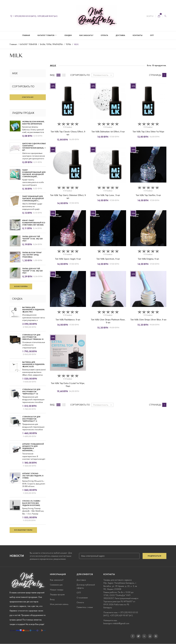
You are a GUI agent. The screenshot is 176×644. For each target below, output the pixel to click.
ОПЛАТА (104, 35)
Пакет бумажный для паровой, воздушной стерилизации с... (33, 199)
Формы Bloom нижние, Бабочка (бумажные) (33, 123)
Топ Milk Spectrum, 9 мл (108, 259)
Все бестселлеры (21, 286)
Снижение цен (56, 585)
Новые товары (57, 590)
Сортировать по (80, 75)
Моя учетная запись (59, 604)
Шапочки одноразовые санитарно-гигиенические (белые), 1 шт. (34, 147)
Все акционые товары (23, 530)
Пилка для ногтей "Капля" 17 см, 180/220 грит (32, 271)
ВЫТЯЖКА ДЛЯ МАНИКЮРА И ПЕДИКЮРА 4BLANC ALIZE (33, 364)
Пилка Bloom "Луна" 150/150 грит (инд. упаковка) (32, 255)
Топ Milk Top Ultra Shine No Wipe (148, 132)
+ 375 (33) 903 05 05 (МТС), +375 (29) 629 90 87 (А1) (34, 16)
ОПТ (152, 35)
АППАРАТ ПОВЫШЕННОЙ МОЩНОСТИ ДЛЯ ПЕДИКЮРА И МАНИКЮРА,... (33, 447)
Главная (26, 35)
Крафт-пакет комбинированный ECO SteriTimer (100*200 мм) (34, 223)
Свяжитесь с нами (85, 607)
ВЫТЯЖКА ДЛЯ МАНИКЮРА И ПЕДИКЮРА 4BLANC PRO (33, 310)
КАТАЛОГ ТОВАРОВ (46, 35)
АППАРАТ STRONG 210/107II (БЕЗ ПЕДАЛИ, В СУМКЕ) (33, 476)
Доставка (81, 580)
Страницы (155, 75)
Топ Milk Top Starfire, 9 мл (148, 195)
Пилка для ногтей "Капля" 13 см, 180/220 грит (32, 239)
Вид (52, 75)
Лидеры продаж (57, 594)
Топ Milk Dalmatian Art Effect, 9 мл (108, 132)
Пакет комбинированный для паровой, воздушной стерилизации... (34, 173)
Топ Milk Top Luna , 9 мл (108, 195)
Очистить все (28, 97)
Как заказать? (57, 580)
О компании (82, 598)
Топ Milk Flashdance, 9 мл (68, 320)
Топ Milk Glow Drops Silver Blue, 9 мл (148, 320)
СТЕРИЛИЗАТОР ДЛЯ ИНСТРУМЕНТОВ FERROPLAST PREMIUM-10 (33, 337)
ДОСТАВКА (120, 35)
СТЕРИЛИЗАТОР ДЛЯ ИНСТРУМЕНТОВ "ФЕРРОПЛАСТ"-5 (31, 419)
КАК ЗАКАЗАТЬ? (86, 35)
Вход (52, 599)
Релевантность (103, 75)
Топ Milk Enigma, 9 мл (148, 259)
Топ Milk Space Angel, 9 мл (68, 259)
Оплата (80, 602)
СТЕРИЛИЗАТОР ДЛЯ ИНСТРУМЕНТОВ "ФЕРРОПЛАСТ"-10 (31, 392)
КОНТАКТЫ (138, 35)
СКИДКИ (68, 35)
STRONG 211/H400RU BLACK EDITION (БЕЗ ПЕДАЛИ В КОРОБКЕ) (31, 503)
